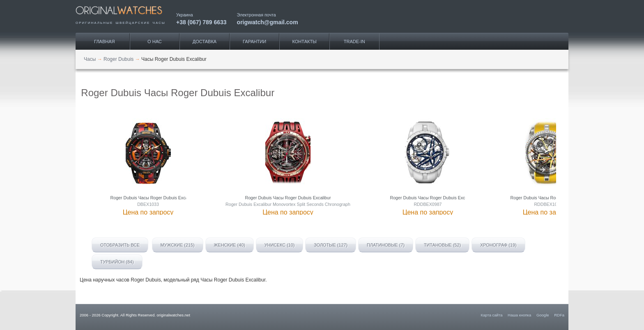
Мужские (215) (178, 245)
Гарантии (254, 42)
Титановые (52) (442, 245)
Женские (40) (230, 245)
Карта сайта (492, 315)
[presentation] (543, 170)
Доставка (205, 42)
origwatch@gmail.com (268, 22)
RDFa (559, 315)
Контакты (305, 42)
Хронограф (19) (498, 245)
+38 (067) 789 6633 (201, 22)
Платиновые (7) (386, 245)
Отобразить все (120, 245)
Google (543, 315)
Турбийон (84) (117, 262)
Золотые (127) (331, 245)
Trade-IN (354, 42)
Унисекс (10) (280, 245)
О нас (155, 42)
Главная (104, 42)
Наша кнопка (519, 315)
